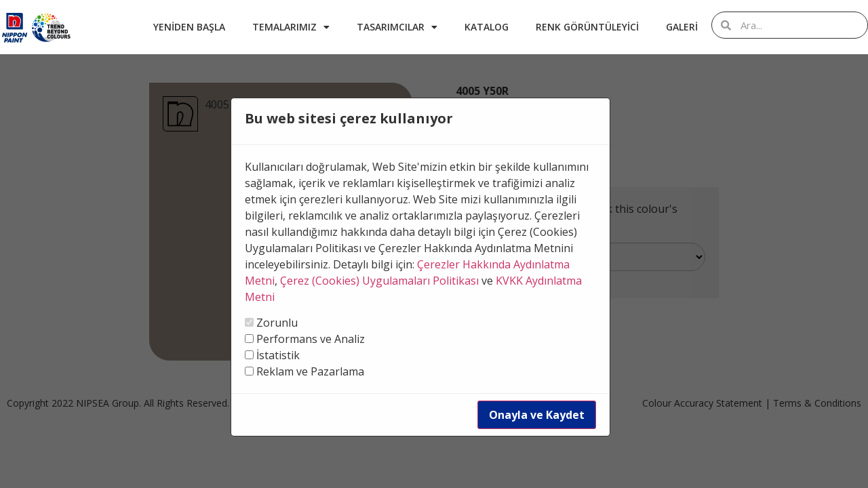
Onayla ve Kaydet (537, 415)
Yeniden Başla (189, 27)
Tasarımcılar (397, 27)
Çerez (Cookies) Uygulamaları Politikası (379, 281)
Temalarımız (291, 27)
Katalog (487, 27)
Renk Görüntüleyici (587, 27)
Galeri (682, 27)
